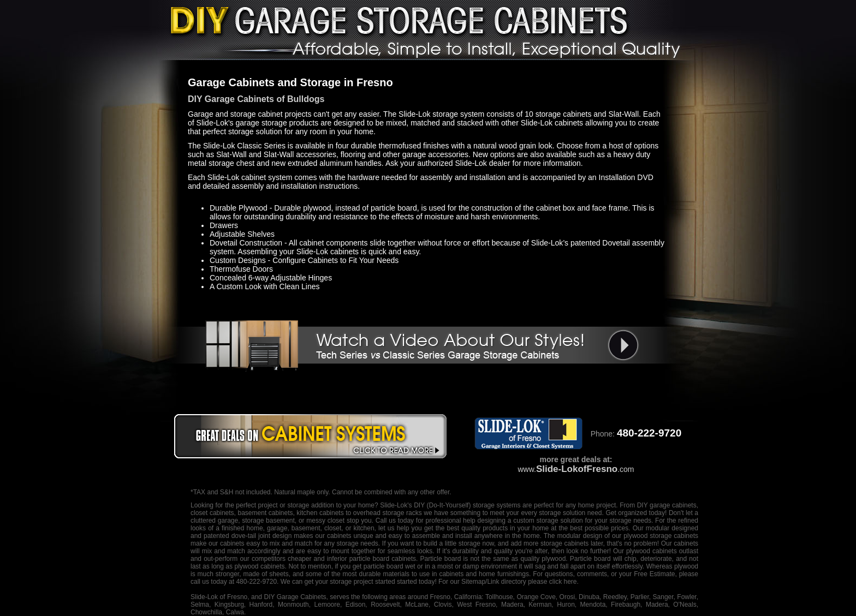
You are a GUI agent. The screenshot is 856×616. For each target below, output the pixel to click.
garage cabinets (673, 505)
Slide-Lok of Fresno (219, 597)
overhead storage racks (388, 513)
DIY (419, 505)
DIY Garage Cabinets (295, 597)
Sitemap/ (474, 582)
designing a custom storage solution (530, 521)
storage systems (497, 505)
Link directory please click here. (533, 582)
